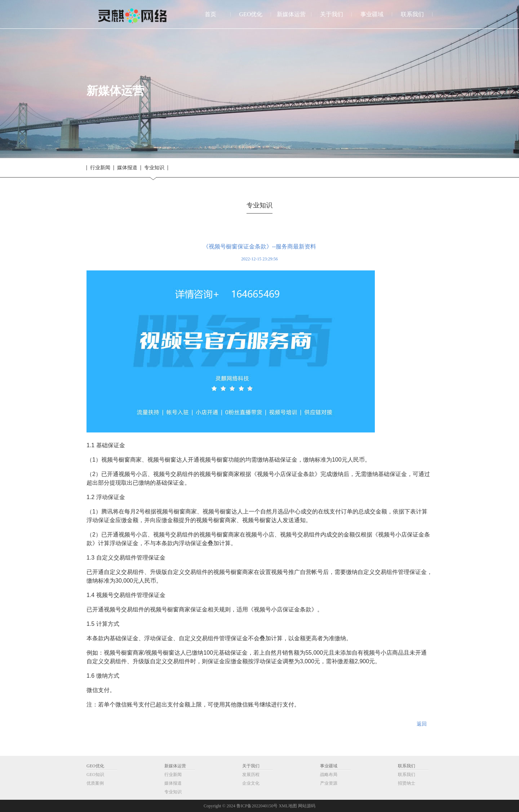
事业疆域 (329, 766)
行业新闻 (100, 168)
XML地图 (288, 806)
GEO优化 (95, 766)
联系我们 (407, 766)
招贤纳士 (407, 783)
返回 (422, 724)
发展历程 (251, 775)
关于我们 (251, 766)
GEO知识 (95, 775)
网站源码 (307, 806)
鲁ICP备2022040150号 (257, 806)
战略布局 (329, 775)
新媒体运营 (175, 766)
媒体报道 (127, 168)
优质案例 (95, 783)
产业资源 (329, 783)
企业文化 (251, 783)
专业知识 (154, 168)
